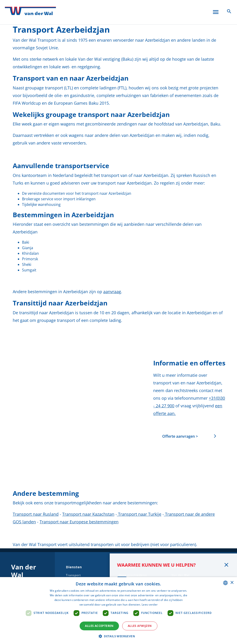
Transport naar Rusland (36, 514)
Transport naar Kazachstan (88, 514)
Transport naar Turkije (139, 514)
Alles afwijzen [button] (140, 626)
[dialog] (118, 611)
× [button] (232, 583)
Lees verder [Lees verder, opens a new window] (150, 605)
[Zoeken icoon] (229, 11)
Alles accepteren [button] (99, 626)
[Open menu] (216, 11)
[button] (118, 636)
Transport (73, 575)
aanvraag (112, 292)
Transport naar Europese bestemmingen (79, 522)
